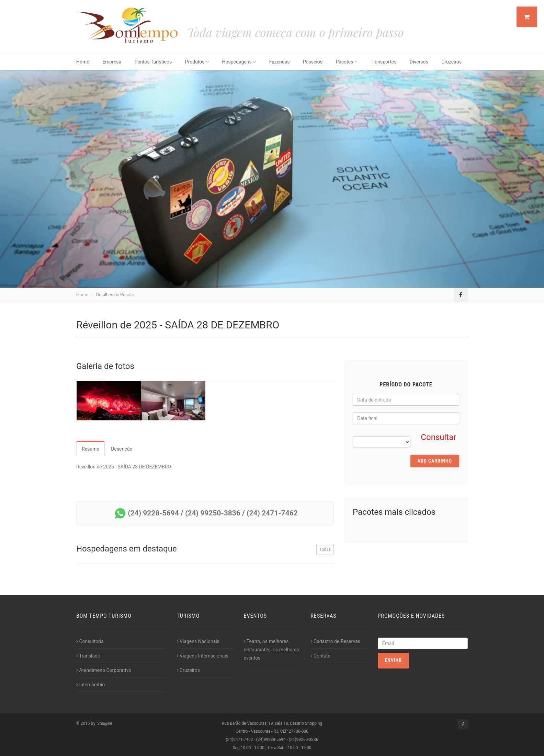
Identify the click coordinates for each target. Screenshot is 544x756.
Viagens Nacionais (198, 641)
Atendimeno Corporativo (104, 670)
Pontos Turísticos (153, 62)
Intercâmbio (90, 685)
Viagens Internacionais (203, 656)
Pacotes (346, 62)
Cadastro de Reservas (336, 641)
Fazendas (280, 62)
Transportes (383, 62)
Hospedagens (239, 62)
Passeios (313, 62)
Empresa (112, 62)
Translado (88, 656)
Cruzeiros (451, 62)
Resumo (90, 449)
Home (83, 62)
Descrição (122, 449)
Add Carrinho (435, 461)
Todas (325, 549)
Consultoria (90, 641)
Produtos (197, 62)
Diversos (419, 62)
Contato (321, 656)
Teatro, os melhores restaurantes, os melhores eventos (271, 650)
